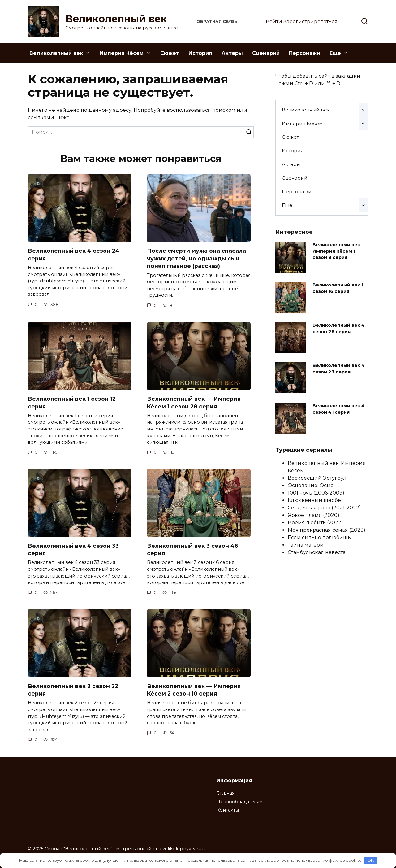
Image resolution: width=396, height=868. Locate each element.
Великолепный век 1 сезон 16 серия (338, 288)
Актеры (232, 53)
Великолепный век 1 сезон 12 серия (72, 403)
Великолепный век (116, 19)
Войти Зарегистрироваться (302, 22)
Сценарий (266, 53)
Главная (226, 793)
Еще (335, 53)
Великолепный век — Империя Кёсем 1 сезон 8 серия (339, 251)
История (200, 53)
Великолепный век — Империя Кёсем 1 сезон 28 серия (194, 403)
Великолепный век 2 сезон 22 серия (73, 690)
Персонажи (305, 53)
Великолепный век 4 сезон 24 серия (74, 255)
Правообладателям (240, 802)
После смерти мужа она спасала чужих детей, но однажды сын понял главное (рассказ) (196, 258)
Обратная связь (217, 22)
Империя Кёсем (122, 53)
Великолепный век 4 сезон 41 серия (339, 409)
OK (370, 860)
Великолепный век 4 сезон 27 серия (339, 369)
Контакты (228, 810)
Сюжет (170, 53)
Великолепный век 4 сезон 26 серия (339, 328)
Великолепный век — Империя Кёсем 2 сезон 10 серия (194, 690)
